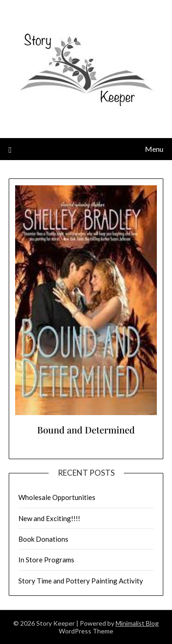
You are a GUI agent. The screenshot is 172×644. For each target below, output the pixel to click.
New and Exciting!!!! (49, 518)
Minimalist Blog (137, 623)
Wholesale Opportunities (57, 497)
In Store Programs (46, 560)
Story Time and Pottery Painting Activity (81, 581)
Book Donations (43, 539)
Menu (154, 149)
